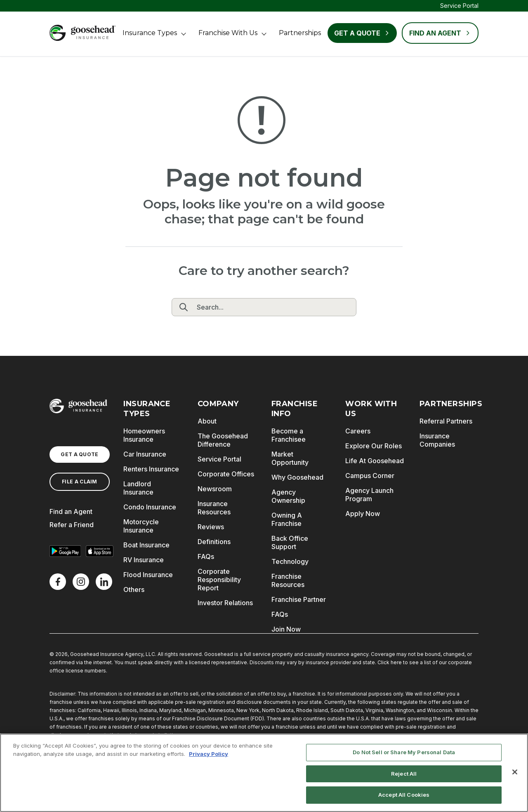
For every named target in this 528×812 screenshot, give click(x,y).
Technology (290, 561)
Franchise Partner (299, 599)
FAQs (206, 556)
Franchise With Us (228, 33)
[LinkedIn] (104, 582)
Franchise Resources (288, 580)
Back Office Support (290, 542)
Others (134, 589)
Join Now (286, 629)
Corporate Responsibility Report (219, 580)
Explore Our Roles (374, 446)
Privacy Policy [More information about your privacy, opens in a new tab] (209, 754)
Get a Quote (362, 33)
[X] (81, 582)
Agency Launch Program (369, 495)
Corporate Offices (226, 474)
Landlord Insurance (138, 488)
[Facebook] (58, 582)
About (207, 421)
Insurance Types (150, 33)
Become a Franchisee (289, 435)
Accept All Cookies (404, 795)
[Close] (515, 772)
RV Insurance (144, 560)
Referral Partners (446, 421)
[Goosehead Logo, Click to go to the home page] (82, 33)
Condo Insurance (150, 507)
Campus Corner (370, 476)
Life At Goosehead (375, 461)
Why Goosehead (297, 477)
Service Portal (459, 6)
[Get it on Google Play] (65, 551)
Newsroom (215, 489)
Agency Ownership (288, 496)
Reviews (211, 527)
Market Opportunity (290, 458)
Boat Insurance (146, 545)
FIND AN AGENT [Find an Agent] (440, 33)
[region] (264, 773)
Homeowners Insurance (144, 435)
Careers (358, 431)
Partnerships (300, 33)
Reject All (404, 774)
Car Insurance (145, 454)
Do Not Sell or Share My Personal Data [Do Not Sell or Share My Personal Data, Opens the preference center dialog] (404, 752)
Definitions (214, 542)
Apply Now (363, 514)
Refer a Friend (72, 525)
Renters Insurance (151, 469)
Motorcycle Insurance (141, 526)
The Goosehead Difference (223, 440)
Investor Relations (225, 603)
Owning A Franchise (287, 519)
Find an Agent (71, 511)
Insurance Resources (214, 508)
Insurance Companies (437, 440)
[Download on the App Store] (100, 551)
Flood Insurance (148, 575)
